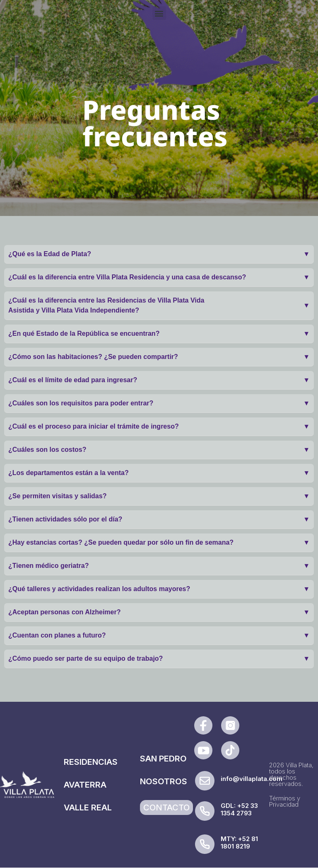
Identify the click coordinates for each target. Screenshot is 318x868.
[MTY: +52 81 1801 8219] (205, 844)
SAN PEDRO (163, 759)
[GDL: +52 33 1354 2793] (205, 811)
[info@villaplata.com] (205, 781)
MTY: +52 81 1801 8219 (239, 843)
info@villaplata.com (252, 779)
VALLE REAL (88, 807)
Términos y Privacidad (285, 801)
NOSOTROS (164, 781)
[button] (159, 13)
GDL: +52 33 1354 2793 (239, 809)
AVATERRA (85, 785)
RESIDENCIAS (91, 762)
